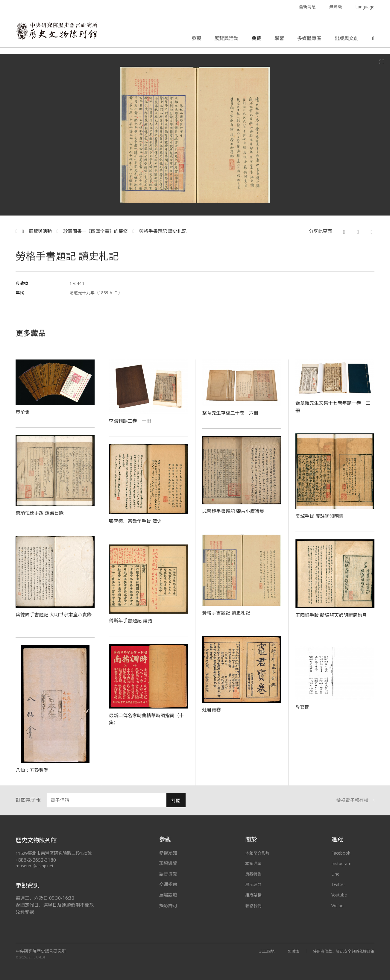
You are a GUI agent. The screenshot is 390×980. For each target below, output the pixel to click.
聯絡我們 (254, 905)
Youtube (340, 895)
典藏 (257, 40)
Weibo (338, 905)
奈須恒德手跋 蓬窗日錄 (42, 512)
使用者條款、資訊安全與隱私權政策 (341, 951)
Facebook (342, 853)
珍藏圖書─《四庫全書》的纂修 (95, 231)
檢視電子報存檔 (355, 801)
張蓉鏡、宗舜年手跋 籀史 (138, 521)
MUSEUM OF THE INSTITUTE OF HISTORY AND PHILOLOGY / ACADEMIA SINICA (75, 8)
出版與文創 (346, 40)
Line (336, 874)
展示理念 (254, 884)
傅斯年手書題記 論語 (133, 620)
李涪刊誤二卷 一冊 (132, 421)
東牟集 (23, 412)
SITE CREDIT (38, 957)
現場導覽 (168, 863)
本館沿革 (254, 863)
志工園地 (260, 951)
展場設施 (168, 895)
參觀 (196, 40)
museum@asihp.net (35, 866)
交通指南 (168, 884)
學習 (279, 40)
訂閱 (176, 801)
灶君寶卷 (212, 709)
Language (365, 7)
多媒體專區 (309, 40)
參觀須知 (168, 853)
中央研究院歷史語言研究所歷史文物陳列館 (63, 34)
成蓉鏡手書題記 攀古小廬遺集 (237, 511)
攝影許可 (168, 905)
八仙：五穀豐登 (34, 770)
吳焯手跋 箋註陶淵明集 (322, 516)
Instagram (342, 863)
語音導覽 (168, 874)
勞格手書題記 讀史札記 (163, 231)
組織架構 (254, 895)
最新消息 (307, 7)
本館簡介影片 (259, 853)
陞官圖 (303, 707)
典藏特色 (254, 874)
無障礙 (336, 7)
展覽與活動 (226, 40)
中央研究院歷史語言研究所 (41, 951)
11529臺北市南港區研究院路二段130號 (56, 853)
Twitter (339, 884)
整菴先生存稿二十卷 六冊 (233, 412)
